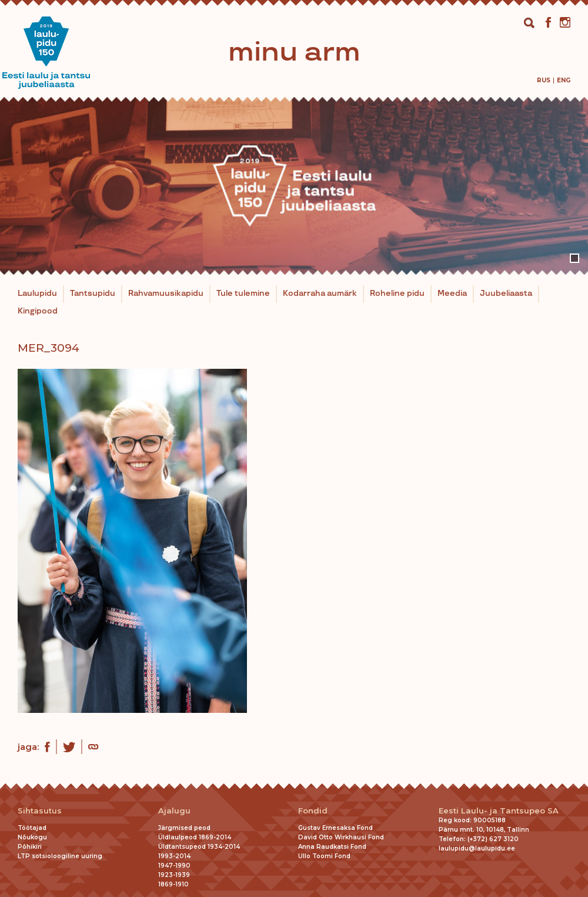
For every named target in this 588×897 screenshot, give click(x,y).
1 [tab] (574, 258)
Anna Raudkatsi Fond (332, 847)
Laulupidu (37, 294)
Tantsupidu (93, 294)
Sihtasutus (40, 811)
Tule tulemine (243, 294)
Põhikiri (30, 847)
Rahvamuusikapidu (166, 294)
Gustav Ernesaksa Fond (335, 828)
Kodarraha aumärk (320, 294)
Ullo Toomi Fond (324, 856)
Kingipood (38, 311)
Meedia (452, 294)
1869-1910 (173, 884)
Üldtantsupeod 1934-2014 (199, 847)
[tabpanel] (294, 186)
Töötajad (32, 828)
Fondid (313, 811)
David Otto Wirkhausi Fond (341, 837)
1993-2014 (174, 856)
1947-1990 (174, 866)
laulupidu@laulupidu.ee (477, 848)
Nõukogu (32, 837)
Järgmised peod (184, 828)
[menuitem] (544, 80)
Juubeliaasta (506, 294)
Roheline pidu (397, 294)
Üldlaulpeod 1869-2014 (195, 837)
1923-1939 (174, 875)
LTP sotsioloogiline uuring (60, 856)
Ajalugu (174, 811)
